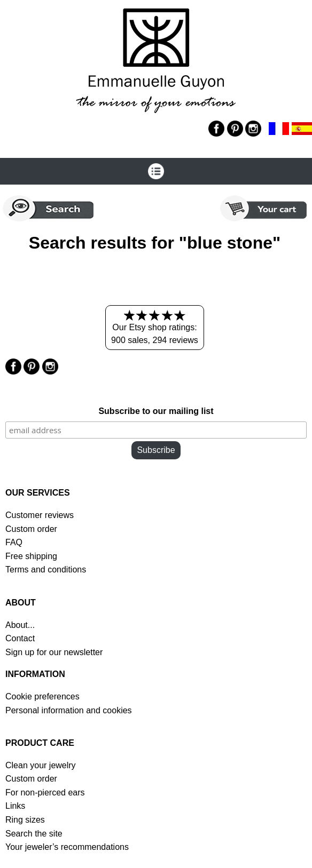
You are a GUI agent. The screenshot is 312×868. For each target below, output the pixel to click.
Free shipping (31, 556)
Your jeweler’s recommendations (67, 847)
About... (20, 625)
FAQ (14, 542)
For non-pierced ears (45, 793)
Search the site (34, 834)
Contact (20, 638)
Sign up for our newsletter (54, 652)
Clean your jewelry (41, 765)
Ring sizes (25, 820)
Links (15, 806)
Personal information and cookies (69, 710)
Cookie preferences (42, 696)
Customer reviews (40, 515)
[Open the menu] (156, 171)
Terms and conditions (46, 570)
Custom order (31, 529)
